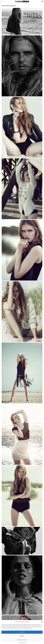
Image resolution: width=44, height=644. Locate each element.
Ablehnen (22, 636)
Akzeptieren (22, 632)
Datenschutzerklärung (22, 643)
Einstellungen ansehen (22, 640)
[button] (42, 622)
